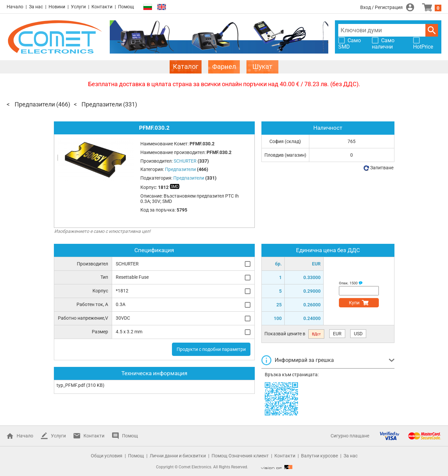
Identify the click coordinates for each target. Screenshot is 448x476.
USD (358, 334)
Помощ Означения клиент (240, 456)
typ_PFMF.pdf (71, 385)
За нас (36, 7)
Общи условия (107, 456)
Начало (15, 7)
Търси (432, 30)
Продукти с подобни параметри (211, 349)
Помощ (126, 7)
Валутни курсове (319, 456)
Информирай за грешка (304, 360)
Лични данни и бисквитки (178, 456)
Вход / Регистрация (381, 7)
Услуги (78, 7)
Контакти (102, 7)
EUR (337, 334)
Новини (57, 7)
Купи (354, 303)
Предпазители (35, 104)
